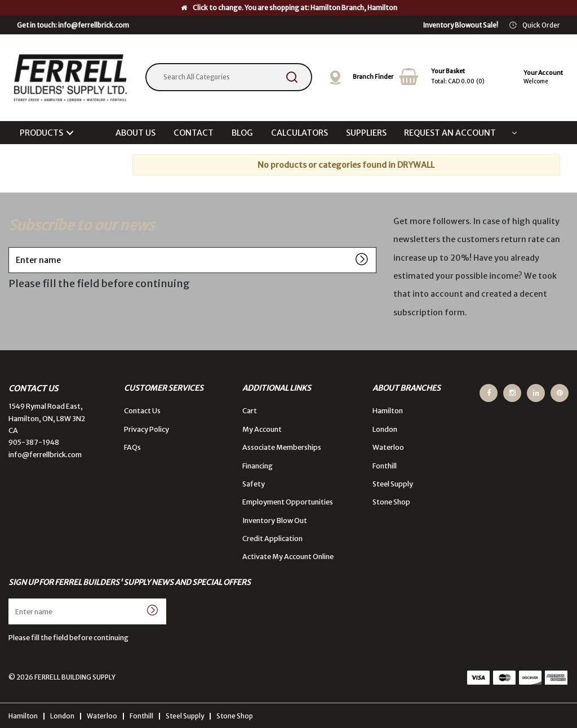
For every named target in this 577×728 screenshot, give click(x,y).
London (385, 429)
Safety (254, 484)
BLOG (242, 133)
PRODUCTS (41, 133)
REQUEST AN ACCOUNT (450, 133)
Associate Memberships (282, 447)
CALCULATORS (299, 133)
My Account (262, 429)
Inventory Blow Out (275, 521)
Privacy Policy (147, 429)
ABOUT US (136, 133)
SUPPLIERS (366, 133)
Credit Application (272, 539)
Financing (258, 466)
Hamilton (388, 411)
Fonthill (385, 466)
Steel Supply (393, 484)
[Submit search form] (292, 77)
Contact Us (142, 411)
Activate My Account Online (288, 557)
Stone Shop (391, 502)
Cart (250, 411)
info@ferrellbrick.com (45, 455)
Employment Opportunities (288, 502)
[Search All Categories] (229, 77)
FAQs (132, 447)
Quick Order (541, 25)
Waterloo (388, 447)
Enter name (12, 247)
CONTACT (194, 133)
